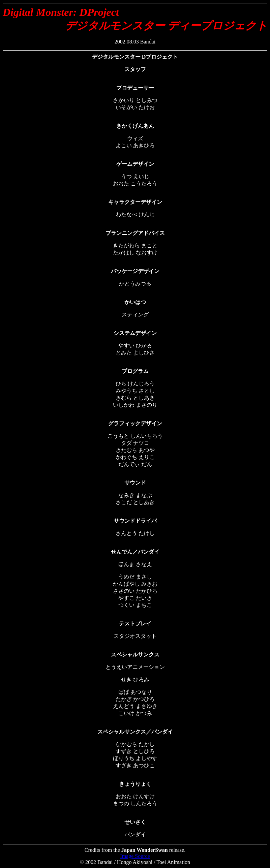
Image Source (135, 856)
